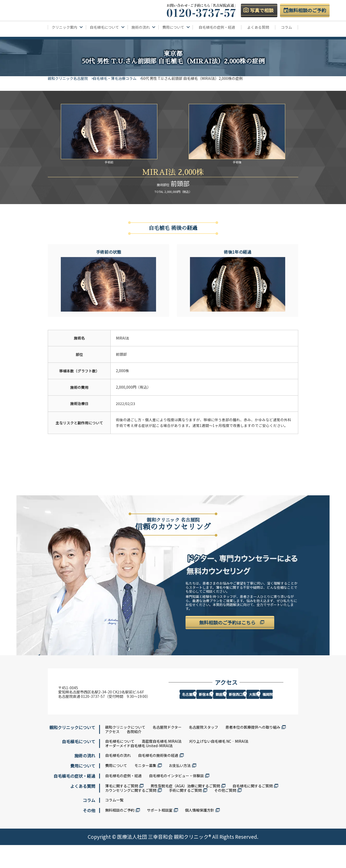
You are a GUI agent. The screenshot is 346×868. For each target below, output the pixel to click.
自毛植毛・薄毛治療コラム (118, 78)
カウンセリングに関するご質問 (131, 813)
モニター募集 (145, 788)
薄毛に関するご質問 (122, 809)
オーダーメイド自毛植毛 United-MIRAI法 (139, 768)
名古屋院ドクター (167, 750)
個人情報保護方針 (200, 833)
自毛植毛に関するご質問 (253, 809)
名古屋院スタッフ (204, 750)
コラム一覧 (114, 823)
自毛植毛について (120, 764)
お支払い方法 (180, 788)
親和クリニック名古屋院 (68, 78)
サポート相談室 (160, 833)
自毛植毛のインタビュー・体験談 (176, 799)
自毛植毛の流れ (118, 778)
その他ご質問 (225, 813)
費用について (116, 788)
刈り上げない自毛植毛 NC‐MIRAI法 (219, 764)
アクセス (112, 754)
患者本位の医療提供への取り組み (253, 750)
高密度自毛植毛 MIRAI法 (162, 764)
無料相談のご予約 (120, 833)
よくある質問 (258, 27)
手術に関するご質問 (185, 813)
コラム (287, 27)
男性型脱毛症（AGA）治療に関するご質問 (185, 809)
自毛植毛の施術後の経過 (158, 778)
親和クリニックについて (125, 750)
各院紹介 (134, 754)
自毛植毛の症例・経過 (217, 27)
